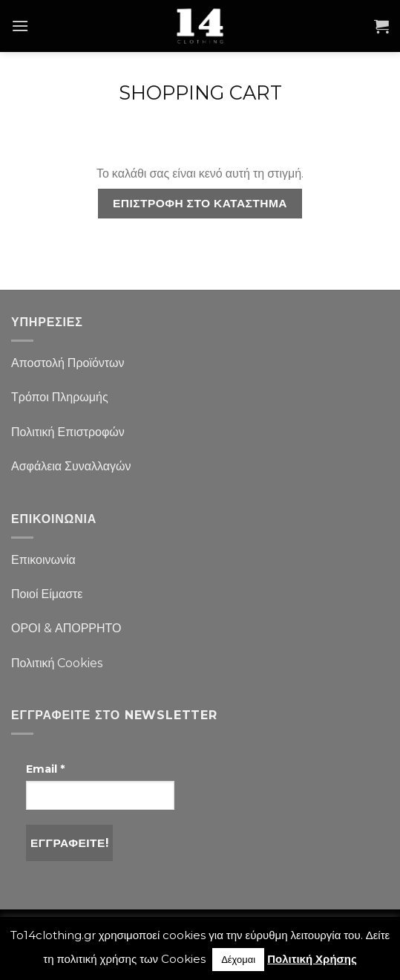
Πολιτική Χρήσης (312, 959)
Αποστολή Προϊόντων (68, 363)
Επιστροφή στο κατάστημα (200, 203)
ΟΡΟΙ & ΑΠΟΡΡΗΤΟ (66, 628)
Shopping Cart (200, 93)
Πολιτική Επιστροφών (68, 432)
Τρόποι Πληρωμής (60, 397)
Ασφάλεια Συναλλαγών (71, 466)
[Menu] (20, 26)
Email (45, 769)
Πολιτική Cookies (57, 663)
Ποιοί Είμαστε (47, 594)
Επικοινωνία (43, 560)
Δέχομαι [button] (238, 959)
